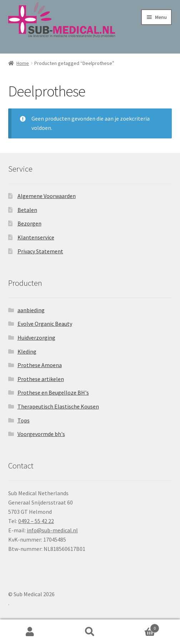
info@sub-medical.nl (52, 530)
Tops (24, 420)
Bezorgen (29, 223)
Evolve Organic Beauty (45, 324)
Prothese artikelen (41, 379)
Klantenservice (36, 237)
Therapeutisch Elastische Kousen (58, 406)
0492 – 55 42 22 (36, 521)
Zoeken (90, 632)
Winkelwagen (140, 627)
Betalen (27, 210)
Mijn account (30, 632)
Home (23, 63)
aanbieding (31, 310)
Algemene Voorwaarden (47, 196)
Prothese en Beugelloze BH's (53, 392)
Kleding (27, 351)
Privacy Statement (40, 251)
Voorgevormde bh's (41, 434)
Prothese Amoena (40, 365)
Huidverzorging (36, 338)
